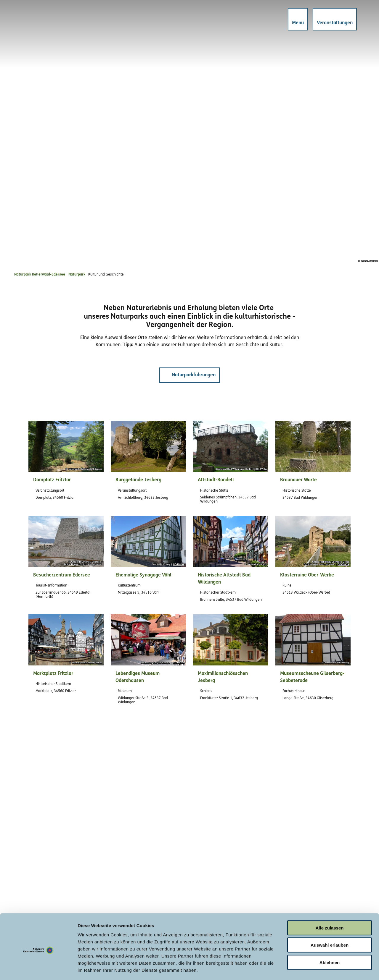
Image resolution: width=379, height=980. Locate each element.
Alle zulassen (329, 902)
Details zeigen (315, 968)
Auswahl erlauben (330, 920)
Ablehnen (330, 937)
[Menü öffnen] (296, 21)
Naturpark (77, 275)
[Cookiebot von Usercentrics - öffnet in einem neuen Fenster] (38, 968)
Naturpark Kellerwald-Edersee (40, 275)
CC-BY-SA (261, 469)
